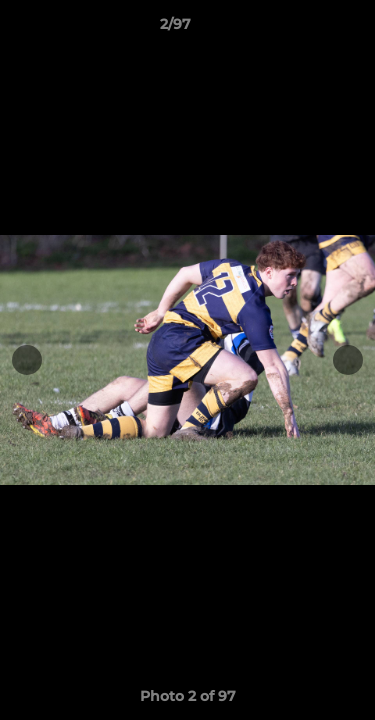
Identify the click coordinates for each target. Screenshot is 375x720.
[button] (303, 29)
